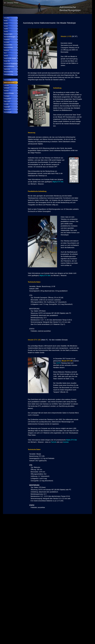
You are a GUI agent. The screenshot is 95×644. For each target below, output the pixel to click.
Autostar (66, 442)
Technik (54, 442)
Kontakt (6, 104)
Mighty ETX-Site (58, 182)
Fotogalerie (7, 99)
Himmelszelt (8, 112)
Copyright (7, 107)
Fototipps (7, 96)
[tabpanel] (53, 23)
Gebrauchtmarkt (9, 93)
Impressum (7, 109)
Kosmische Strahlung (10, 64)
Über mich (7, 101)
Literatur (6, 85)
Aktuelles (7, 18)
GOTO (58, 363)
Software (7, 88)
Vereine (6, 91)
